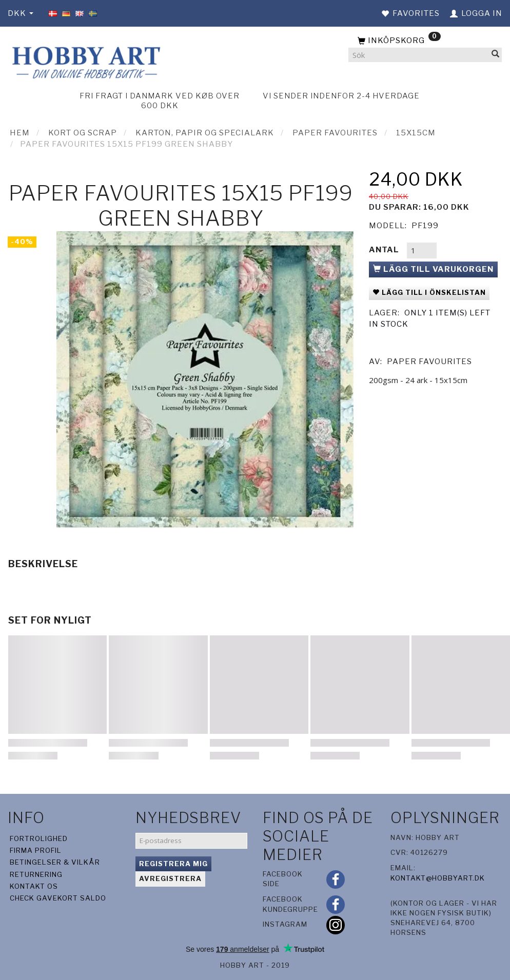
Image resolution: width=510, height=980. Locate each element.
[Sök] (496, 55)
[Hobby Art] (85, 61)
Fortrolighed (39, 838)
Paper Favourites (429, 362)
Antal (385, 250)
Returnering (36, 874)
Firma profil (36, 850)
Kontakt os (34, 886)
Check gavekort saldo (58, 898)
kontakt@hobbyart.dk (438, 878)
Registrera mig (173, 864)
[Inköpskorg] (425, 41)
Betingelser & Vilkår (55, 862)
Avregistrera (170, 878)
